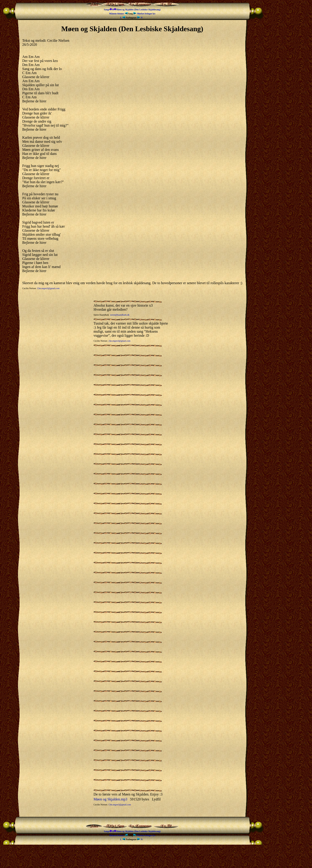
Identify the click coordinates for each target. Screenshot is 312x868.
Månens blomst (119, 14)
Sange (107, 10)
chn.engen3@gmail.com (119, 341)
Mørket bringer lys (144, 14)
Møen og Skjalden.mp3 (111, 799)
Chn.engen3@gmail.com (48, 288)
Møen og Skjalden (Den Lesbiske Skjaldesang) (138, 10)
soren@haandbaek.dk (120, 315)
